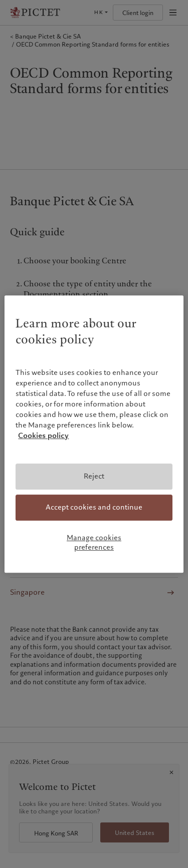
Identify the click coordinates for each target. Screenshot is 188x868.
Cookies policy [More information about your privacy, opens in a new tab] (43, 436)
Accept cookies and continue (94, 507)
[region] (94, 434)
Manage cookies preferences (94, 543)
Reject (94, 477)
